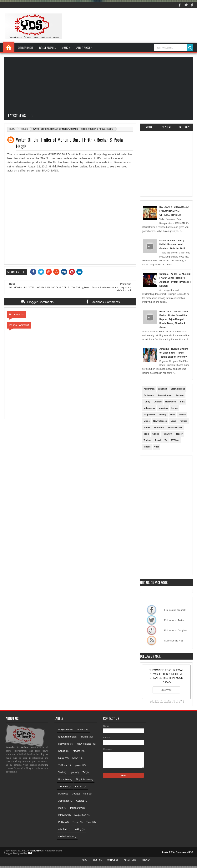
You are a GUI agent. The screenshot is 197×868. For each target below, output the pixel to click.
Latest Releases (48, 48)
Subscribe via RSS (152, 640)
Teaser (179, 434)
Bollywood (149, 395)
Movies (182, 415)
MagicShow (150, 415)
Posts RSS (168, 852)
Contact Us (113, 860)
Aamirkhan (149, 389)
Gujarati (158, 402)
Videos (24, 129)
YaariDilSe (35, 851)
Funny (147, 402)
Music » (66, 48)
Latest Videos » (84, 48)
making (163, 415)
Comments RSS (184, 852)
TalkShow (167, 434)
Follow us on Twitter (152, 620)
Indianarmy (149, 408)
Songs (156, 434)
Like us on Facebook (152, 610)
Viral (156, 447)
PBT (30, 853)
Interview (163, 408)
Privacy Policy (130, 860)
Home (9, 47)
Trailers (147, 440)
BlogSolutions (178, 389)
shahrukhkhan (175, 427)
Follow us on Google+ (152, 630)
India (182, 402)
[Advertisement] (98, 84)
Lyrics (174, 408)
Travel (158, 440)
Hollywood (171, 402)
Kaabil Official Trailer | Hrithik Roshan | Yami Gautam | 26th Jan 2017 (172, 245)
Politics (183, 421)
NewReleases (160, 421)
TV (166, 440)
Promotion (159, 427)
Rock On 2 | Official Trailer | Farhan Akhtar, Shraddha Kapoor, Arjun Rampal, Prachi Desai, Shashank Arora (174, 319)
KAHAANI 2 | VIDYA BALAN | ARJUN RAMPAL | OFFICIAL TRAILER (174, 211)
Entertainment (25, 48)
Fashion (180, 395)
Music (147, 421)
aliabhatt (162, 389)
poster (147, 427)
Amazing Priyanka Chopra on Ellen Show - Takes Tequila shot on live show (174, 353)
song (146, 434)
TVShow (175, 440)
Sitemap (146, 860)
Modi (173, 415)
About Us (97, 860)
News (173, 421)
